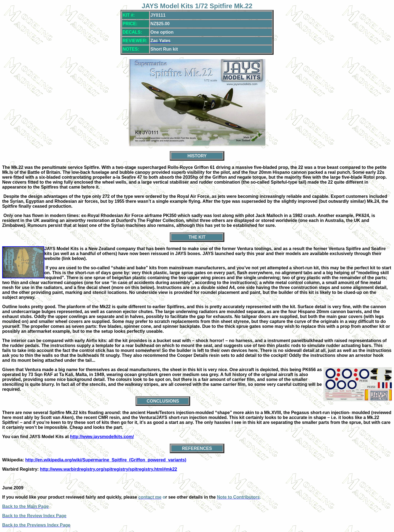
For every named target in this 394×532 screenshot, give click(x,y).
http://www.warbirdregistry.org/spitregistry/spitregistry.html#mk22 (108, 469)
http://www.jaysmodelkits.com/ (102, 437)
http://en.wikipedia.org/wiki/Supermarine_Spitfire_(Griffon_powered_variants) (106, 460)
